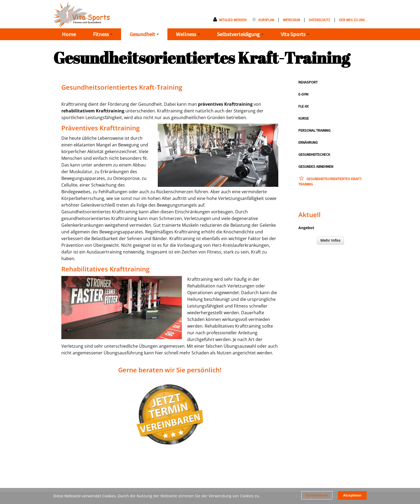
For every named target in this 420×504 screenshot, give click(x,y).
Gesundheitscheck (314, 154)
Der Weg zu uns (352, 20)
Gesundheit (144, 34)
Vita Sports (295, 34)
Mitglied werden (230, 20)
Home (69, 34)
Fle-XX (303, 106)
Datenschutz (317, 495)
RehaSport (308, 82)
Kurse (304, 118)
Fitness (103, 34)
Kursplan (263, 20)
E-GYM (303, 94)
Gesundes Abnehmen (316, 166)
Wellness (188, 34)
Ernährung (308, 142)
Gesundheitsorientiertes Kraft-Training (330, 181)
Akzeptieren (352, 495)
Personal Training (314, 130)
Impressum (291, 20)
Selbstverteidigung (240, 34)
